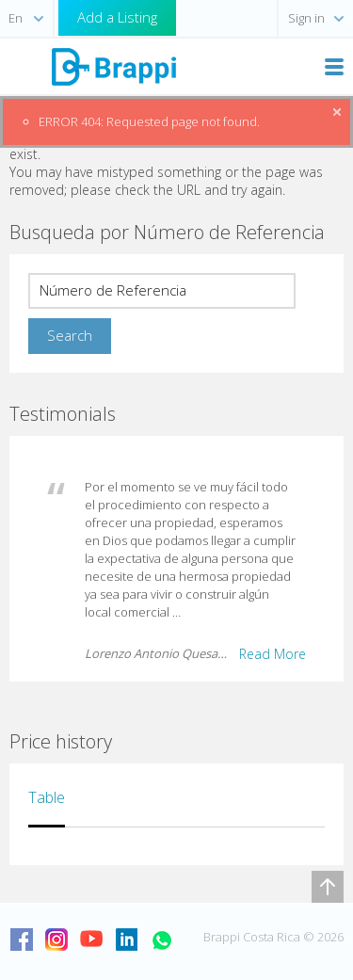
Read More (273, 654)
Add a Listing (117, 17)
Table (47, 797)
